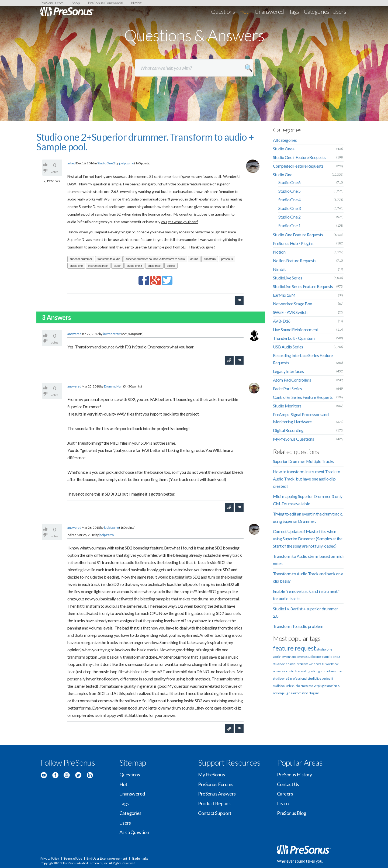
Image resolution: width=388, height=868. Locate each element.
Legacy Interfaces (288, 371)
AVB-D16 (282, 321)
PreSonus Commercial (105, 3)
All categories (285, 140)
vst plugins (321, 686)
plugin (117, 266)
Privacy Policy (50, 858)
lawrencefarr (112, 334)
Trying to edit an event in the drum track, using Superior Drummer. (308, 517)
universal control (285, 671)
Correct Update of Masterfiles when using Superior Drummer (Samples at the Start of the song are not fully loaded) (308, 539)
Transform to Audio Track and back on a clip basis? (308, 577)
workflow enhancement (289, 657)
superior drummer (81, 259)
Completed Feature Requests (298, 166)
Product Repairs (214, 803)
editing (171, 266)
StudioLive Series (288, 278)
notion (277, 693)
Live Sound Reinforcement (296, 329)
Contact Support (215, 813)
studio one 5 (281, 664)
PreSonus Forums (216, 784)
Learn (283, 803)
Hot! (245, 11)
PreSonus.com (52, 3)
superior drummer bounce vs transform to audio (155, 259)
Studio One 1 (290, 225)
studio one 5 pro (302, 686)
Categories (317, 11)
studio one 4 (314, 657)
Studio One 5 (290, 191)
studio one (76, 266)
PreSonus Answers (217, 794)
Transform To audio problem (298, 626)
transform (210, 259)
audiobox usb (282, 686)
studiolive (327, 671)
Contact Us (288, 784)
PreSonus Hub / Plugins (293, 243)
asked (72, 163)
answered (74, 334)
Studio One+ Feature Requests (299, 157)
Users (339, 11)
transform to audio (109, 259)
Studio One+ (284, 149)
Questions (223, 11)
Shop (76, 3)
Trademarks (140, 858)
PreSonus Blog (292, 813)
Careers (285, 794)
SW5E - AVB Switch (290, 312)
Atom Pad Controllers (292, 380)
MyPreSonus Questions (294, 439)
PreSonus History (295, 774)
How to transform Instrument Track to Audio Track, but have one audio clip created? (307, 479)
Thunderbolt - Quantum (294, 338)
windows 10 (317, 664)
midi (293, 664)
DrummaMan (114, 386)
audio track (155, 266)
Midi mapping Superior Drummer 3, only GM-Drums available (308, 500)
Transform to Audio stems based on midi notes (308, 560)
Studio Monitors (287, 406)
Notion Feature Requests (295, 260)
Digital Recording (288, 430)
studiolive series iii (320, 678)
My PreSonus (211, 774)
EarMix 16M (284, 295)
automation (300, 693)
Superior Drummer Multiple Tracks (304, 461)
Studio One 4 (290, 200)
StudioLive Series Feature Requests (303, 286)
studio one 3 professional (290, 678)
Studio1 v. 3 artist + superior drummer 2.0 (306, 612)
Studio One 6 (290, 182)
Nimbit (136, 3)
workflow (332, 664)
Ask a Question (134, 832)
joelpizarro (127, 163)
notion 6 (334, 686)
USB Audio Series (288, 347)
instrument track (98, 266)
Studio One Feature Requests (298, 235)
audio (338, 671)
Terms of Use (73, 858)
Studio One (283, 174)
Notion (279, 252)
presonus (227, 259)
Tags (294, 11)
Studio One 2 (106, 163)
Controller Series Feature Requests (303, 397)
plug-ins (314, 693)
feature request (295, 648)
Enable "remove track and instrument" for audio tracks (306, 595)
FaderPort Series (288, 388)
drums (194, 259)
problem (302, 664)
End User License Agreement (107, 858)
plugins (287, 693)
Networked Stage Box (292, 304)
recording (303, 671)
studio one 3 (134, 266)
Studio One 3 (290, 208)
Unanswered (269, 11)
